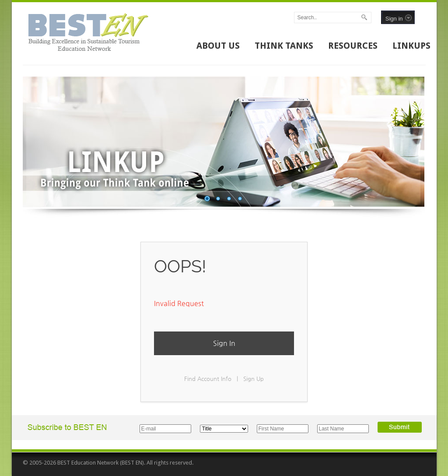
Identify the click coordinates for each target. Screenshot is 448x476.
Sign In (224, 343)
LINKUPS (411, 46)
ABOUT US (218, 46)
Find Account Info (208, 379)
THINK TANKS (284, 46)
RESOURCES (353, 46)
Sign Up (254, 379)
